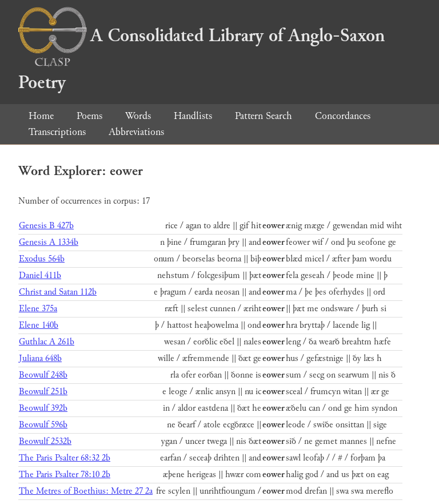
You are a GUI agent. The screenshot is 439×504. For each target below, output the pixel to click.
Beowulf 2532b (45, 441)
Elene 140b (39, 325)
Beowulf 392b (43, 408)
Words (138, 116)
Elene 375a (38, 309)
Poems (89, 116)
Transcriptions (57, 132)
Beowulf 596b (43, 425)
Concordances (343, 116)
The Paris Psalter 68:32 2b (65, 458)
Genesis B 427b (46, 226)
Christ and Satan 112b (58, 292)
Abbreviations (136, 132)
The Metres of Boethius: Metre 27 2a (86, 491)
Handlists (193, 116)
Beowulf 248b (43, 375)
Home (41, 116)
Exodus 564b (42, 259)
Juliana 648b (40, 358)
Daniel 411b (40, 275)
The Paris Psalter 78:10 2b (65, 475)
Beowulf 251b (43, 392)
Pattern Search (264, 116)
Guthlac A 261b (47, 342)
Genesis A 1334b (49, 242)
